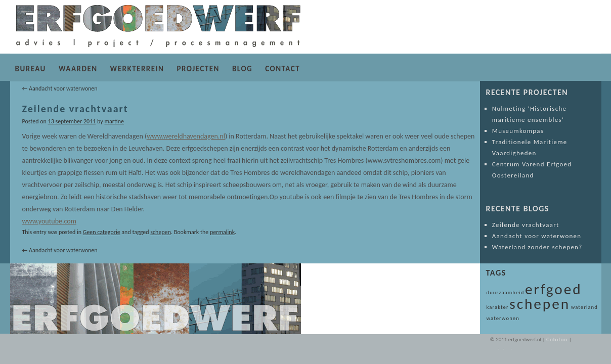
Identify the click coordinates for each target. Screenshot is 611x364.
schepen (161, 232)
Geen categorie (102, 232)
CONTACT (282, 69)
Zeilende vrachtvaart (526, 225)
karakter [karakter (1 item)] (498, 307)
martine (114, 121)
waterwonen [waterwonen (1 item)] (503, 318)
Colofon (557, 339)
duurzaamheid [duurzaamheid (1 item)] (506, 292)
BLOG (242, 69)
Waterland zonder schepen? (537, 247)
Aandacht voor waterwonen (60, 88)
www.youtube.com (49, 221)
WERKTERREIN (137, 69)
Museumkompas (518, 131)
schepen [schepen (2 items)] (540, 304)
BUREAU (31, 69)
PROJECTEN (198, 69)
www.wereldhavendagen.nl (186, 136)
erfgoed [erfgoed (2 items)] (554, 289)
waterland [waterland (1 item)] (584, 307)
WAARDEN (78, 69)
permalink (222, 232)
